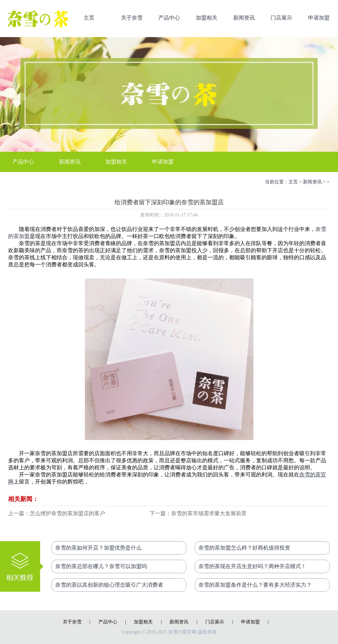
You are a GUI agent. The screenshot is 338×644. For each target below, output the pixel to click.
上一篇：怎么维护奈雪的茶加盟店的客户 (57, 513)
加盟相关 (207, 18)
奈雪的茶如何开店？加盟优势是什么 (98, 548)
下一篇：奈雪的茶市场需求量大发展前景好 (198, 514)
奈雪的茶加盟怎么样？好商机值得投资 (244, 548)
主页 (89, 18)
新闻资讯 (244, 18)
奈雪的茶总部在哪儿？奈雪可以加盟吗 (101, 566)
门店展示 (281, 18)
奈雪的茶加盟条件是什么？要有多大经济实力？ (255, 585)
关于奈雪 (132, 18)
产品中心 (169, 18)
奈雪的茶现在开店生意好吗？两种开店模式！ (252, 566)
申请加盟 (319, 18)
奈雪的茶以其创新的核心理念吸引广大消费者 (109, 585)
